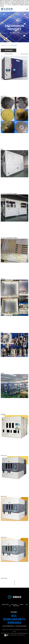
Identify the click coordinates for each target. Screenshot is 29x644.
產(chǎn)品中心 (14, 45)
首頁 (9, 45)
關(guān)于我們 (5, 604)
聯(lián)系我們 (16, 606)
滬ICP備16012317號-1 (6, 633)
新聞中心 (22, 604)
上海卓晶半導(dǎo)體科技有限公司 (16, 630)
